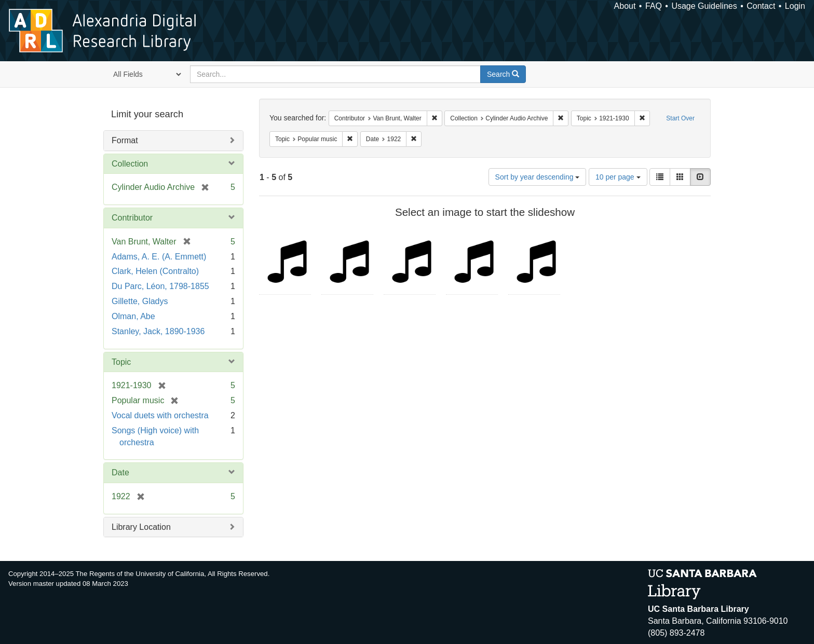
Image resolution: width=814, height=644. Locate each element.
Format (125, 140)
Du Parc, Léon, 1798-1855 (160, 286)
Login (795, 6)
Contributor (132, 218)
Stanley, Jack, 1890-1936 (158, 331)
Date (120, 472)
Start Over (680, 118)
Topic (121, 362)
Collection (130, 164)
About (625, 6)
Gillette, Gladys (140, 301)
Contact (761, 6)
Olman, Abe (133, 316)
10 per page (618, 177)
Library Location (141, 527)
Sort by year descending (538, 177)
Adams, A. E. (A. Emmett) (159, 257)
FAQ (654, 6)
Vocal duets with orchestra (160, 415)
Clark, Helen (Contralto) (155, 271)
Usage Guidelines (704, 6)
